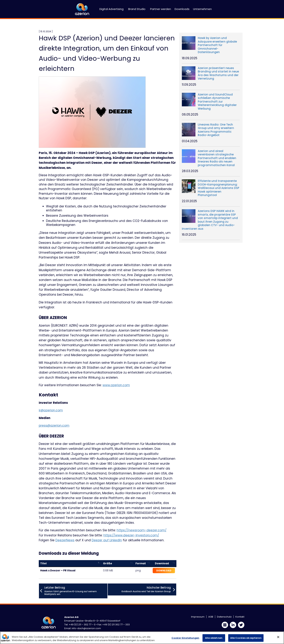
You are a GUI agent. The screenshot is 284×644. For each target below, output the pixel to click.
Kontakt (240, 617)
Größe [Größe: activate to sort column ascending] (108, 563)
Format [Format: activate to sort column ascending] (141, 563)
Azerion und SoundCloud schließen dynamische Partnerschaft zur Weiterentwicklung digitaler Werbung (217, 102)
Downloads (182, 9)
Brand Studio (137, 9)
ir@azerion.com (51, 410)
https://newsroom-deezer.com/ (142, 530)
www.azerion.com (116, 385)
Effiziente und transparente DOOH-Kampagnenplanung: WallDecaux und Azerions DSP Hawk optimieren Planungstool (219, 188)
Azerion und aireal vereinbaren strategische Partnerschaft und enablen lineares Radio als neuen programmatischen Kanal (217, 158)
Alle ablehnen (214, 638)
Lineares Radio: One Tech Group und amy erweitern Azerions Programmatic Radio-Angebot (216, 130)
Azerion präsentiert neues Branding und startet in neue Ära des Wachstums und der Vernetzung (218, 73)
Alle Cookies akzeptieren (246, 638)
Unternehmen (202, 9)
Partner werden (161, 9)
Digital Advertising (111, 9)
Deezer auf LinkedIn (107, 540)
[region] (142, 638)
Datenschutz (224, 617)
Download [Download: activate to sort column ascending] (162, 563)
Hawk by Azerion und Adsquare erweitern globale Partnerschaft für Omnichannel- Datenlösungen (217, 45)
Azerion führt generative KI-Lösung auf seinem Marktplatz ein (76, 591)
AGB (211, 617)
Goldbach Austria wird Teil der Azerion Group (146, 589)
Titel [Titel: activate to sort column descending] (43, 563)
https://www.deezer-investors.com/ (131, 535)
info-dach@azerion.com (86, 628)
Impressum (198, 617)
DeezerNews (65, 540)
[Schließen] (278, 637)
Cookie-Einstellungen (185, 638)
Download (164, 571)
